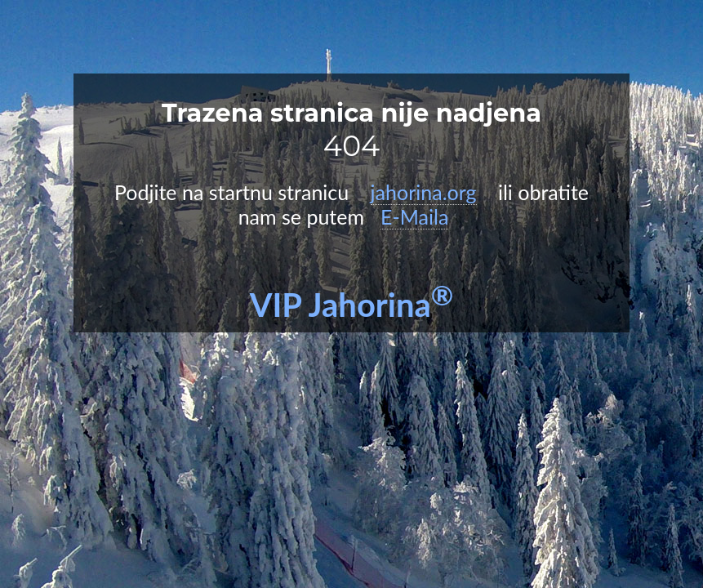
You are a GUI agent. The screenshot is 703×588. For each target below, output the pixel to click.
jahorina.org (424, 192)
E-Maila (414, 216)
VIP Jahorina (352, 305)
